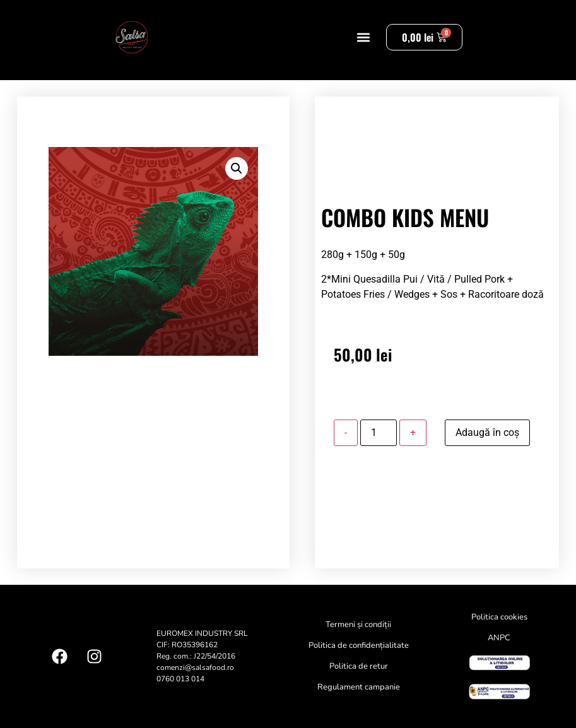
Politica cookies (499, 617)
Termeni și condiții (358, 625)
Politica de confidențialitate (359, 645)
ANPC (499, 638)
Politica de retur (359, 666)
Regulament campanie (359, 687)
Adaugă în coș (487, 432)
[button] (363, 38)
